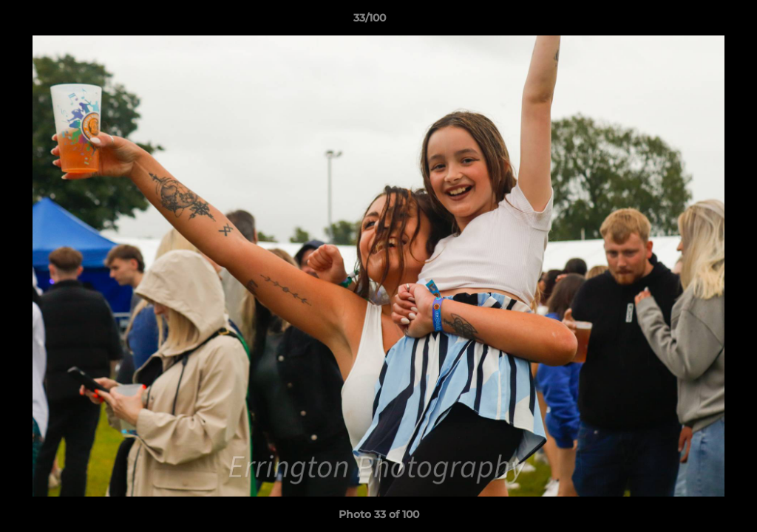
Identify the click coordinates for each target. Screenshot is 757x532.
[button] (695, 21)
